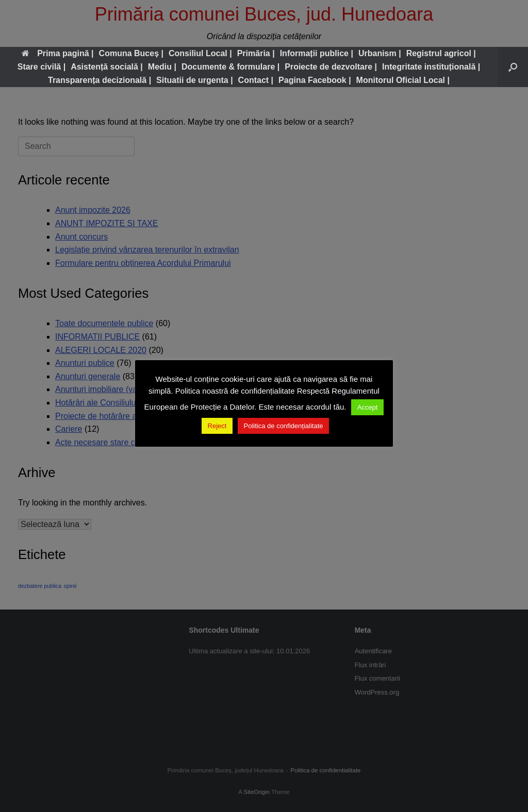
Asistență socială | (107, 67)
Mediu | (162, 67)
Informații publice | (317, 53)
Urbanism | (380, 53)
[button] (513, 67)
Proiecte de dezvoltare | (331, 67)
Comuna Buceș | (131, 53)
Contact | (256, 80)
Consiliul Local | (200, 53)
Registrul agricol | (441, 53)
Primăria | (256, 53)
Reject (217, 426)
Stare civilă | (42, 67)
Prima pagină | (57, 53)
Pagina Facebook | (315, 80)
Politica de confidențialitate (284, 426)
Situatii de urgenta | (195, 80)
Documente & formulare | (230, 67)
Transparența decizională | (100, 80)
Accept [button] (368, 407)
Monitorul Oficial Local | (403, 80)
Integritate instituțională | (431, 67)
